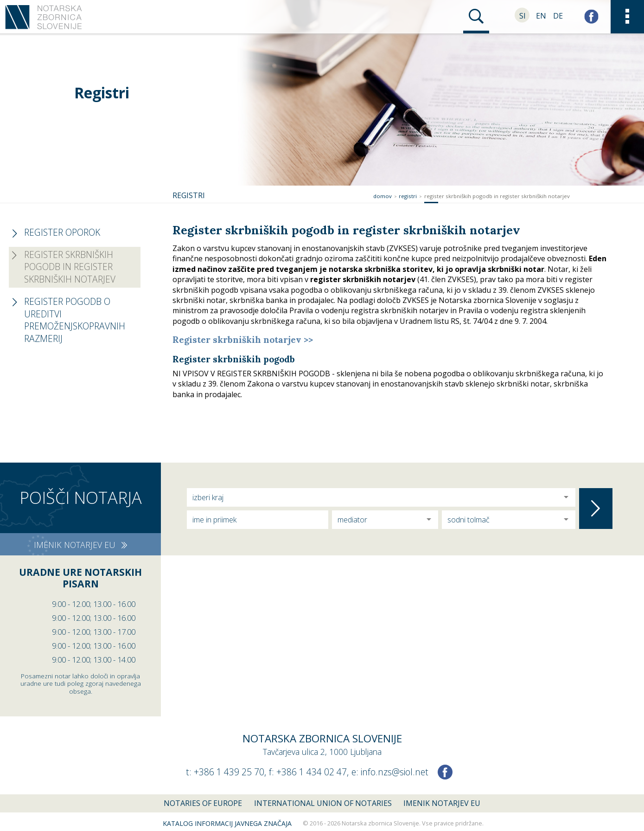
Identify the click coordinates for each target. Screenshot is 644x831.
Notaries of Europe (203, 803)
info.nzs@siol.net (395, 772)
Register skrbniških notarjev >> (243, 340)
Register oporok (62, 232)
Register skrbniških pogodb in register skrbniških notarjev (497, 196)
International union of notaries (323, 803)
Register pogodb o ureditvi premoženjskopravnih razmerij (75, 320)
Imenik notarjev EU (442, 803)
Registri (408, 196)
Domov (383, 196)
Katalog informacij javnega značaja (227, 823)
